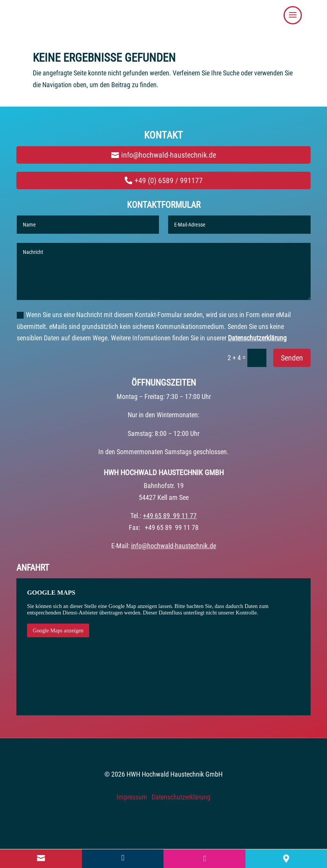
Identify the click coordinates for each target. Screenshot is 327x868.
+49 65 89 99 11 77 (170, 516)
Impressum (132, 797)
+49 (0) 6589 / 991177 (169, 180)
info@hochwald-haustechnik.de (169, 155)
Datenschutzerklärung (257, 338)
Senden (292, 358)
